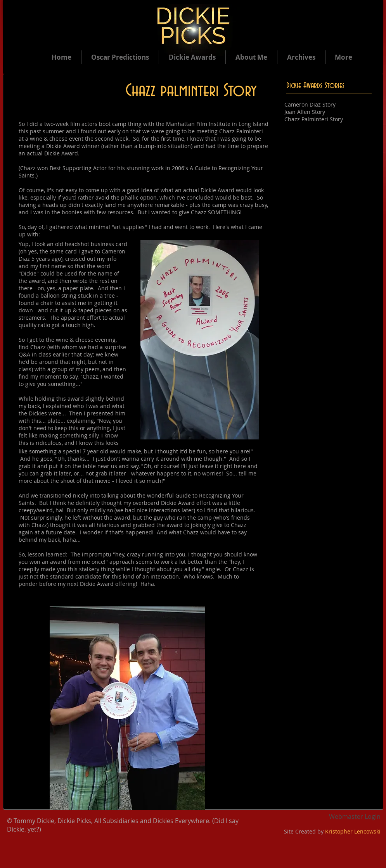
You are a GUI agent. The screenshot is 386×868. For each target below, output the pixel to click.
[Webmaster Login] (355, 817)
